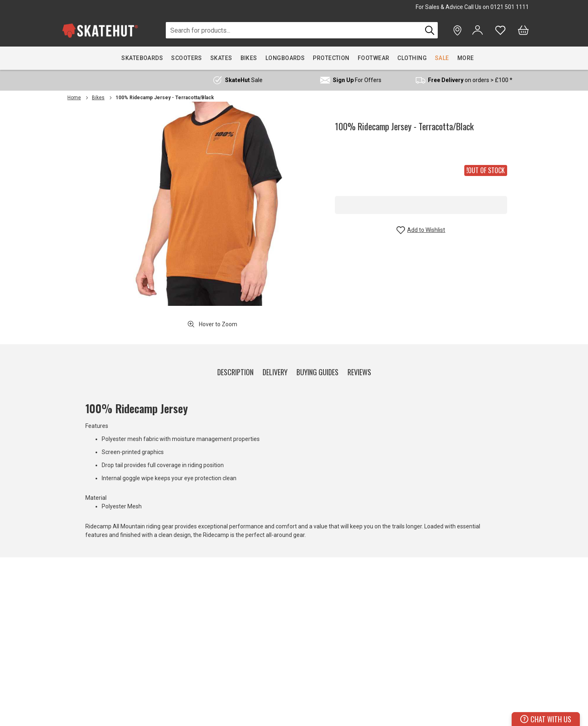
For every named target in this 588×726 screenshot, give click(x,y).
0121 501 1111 (510, 7)
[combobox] (294, 30)
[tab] (235, 370)
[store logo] (100, 30)
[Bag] (523, 30)
